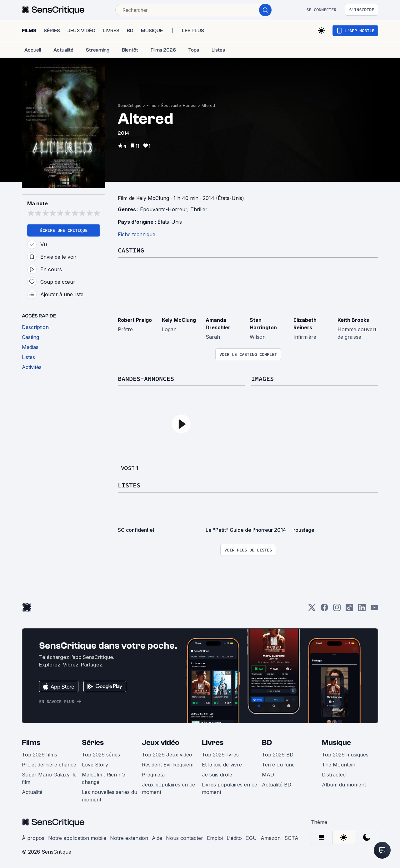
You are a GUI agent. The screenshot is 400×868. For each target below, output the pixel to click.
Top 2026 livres (220, 755)
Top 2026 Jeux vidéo (167, 755)
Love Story (95, 765)
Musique (336, 743)
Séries (93, 743)
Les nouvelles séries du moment (110, 796)
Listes (129, 485)
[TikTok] (349, 609)
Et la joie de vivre (222, 765)
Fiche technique (137, 234)
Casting (131, 250)
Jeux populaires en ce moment (168, 788)
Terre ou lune (278, 765)
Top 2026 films (40, 755)
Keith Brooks (353, 320)
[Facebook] (324, 609)
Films (151, 105)
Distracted (334, 775)
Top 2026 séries (101, 755)
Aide (157, 838)
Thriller (199, 209)
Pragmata (153, 775)
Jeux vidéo (161, 743)
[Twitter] (312, 609)
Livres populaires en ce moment (230, 788)
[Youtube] (374, 609)
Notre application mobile (77, 838)
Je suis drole (217, 775)
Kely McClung (179, 320)
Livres (213, 743)
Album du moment (344, 785)
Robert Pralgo (135, 320)
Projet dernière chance (49, 765)
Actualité (32, 792)
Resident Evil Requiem (168, 765)
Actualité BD (277, 785)
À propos (33, 838)
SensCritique (130, 105)
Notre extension (129, 838)
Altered (208, 105)
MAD (268, 775)
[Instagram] (337, 609)
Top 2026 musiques (345, 755)
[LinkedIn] (362, 609)
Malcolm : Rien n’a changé (104, 778)
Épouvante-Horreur (179, 105)
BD (267, 743)
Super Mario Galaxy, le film (49, 778)
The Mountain (339, 765)
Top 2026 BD (278, 755)
